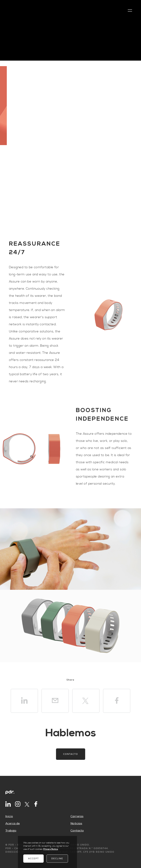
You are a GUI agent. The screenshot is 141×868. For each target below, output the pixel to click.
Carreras (77, 816)
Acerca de (13, 823)
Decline (57, 859)
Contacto (71, 754)
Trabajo (11, 831)
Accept (33, 859)
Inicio (9, 816)
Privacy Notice (51, 849)
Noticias (76, 823)
